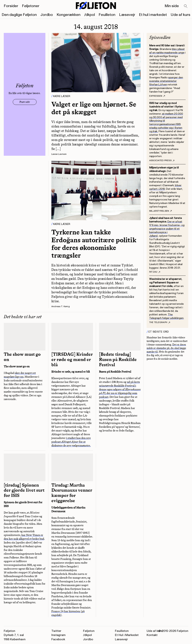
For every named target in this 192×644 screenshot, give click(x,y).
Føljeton (89, 631)
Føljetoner (31, 6)
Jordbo (47, 15)
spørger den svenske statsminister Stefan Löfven (166, 81)
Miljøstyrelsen (160, 211)
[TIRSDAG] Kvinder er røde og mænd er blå (72, 359)
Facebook (58, 639)
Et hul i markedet (153, 15)
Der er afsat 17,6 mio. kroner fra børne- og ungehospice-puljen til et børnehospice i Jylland (167, 229)
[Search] (186, 6)
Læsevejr (127, 15)
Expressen (157, 96)
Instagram (58, 635)
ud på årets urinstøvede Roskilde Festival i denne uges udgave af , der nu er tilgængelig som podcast (120, 389)
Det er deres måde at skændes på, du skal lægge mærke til (166, 348)
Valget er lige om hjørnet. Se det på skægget (94, 108)
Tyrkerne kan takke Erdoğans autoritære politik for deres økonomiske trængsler (94, 244)
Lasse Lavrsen (59, 154)
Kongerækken (69, 15)
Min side (172, 6)
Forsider (11, 6)
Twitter (56, 631)
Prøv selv (25, 102)
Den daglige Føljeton (19, 15)
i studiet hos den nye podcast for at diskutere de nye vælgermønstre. (71, 442)
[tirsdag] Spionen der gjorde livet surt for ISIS (24, 490)
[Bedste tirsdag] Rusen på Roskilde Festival (118, 359)
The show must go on (22, 357)
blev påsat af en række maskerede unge (167, 51)
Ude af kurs (180, 15)
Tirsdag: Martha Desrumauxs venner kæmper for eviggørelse (72, 493)
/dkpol (90, 15)
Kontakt (152, 635)
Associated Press (162, 161)
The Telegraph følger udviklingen (166, 316)
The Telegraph (160, 322)
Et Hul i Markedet (127, 635)
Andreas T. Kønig (61, 306)
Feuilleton (107, 15)
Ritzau (155, 272)
